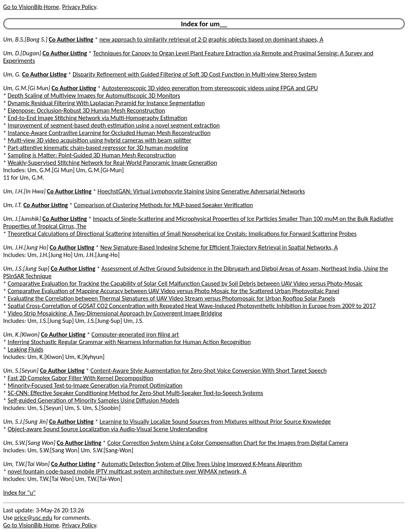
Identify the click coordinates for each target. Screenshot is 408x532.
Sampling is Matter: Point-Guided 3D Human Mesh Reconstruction (92, 155)
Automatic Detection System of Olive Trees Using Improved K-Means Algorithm (202, 464)
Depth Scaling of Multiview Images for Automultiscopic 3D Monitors (94, 96)
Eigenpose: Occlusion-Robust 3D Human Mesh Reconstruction (87, 110)
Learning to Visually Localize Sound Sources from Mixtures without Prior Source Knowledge (215, 422)
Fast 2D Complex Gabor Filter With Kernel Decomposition (81, 378)
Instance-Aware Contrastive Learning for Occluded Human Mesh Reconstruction (109, 133)
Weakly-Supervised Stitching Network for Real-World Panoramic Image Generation (113, 163)
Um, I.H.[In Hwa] (24, 191)
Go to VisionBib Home (31, 7)
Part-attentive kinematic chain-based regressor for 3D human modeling (98, 148)
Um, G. (12, 74)
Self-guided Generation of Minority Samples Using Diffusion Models (94, 400)
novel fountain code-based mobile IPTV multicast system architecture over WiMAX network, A (127, 471)
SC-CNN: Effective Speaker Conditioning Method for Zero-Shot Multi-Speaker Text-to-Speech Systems (135, 393)
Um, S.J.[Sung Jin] (25, 422)
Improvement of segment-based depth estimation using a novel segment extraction (114, 125)
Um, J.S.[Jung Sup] (26, 269)
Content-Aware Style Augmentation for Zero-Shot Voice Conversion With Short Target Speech (209, 371)
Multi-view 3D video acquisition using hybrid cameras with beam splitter (100, 140)
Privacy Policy (79, 7)
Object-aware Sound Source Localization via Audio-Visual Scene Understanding (108, 429)
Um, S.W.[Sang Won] (29, 443)
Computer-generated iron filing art (135, 334)
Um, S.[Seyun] (21, 371)
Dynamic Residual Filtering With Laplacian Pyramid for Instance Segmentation (106, 103)
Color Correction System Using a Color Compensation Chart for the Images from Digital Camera (228, 443)
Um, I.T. (13, 205)
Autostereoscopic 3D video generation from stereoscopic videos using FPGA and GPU (210, 88)
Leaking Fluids (26, 349)
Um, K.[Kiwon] (21, 334)
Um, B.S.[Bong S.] (25, 39)
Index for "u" (19, 493)
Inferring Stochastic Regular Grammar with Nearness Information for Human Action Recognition (129, 342)
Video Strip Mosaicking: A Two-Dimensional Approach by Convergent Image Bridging (115, 313)
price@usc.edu (33, 518)
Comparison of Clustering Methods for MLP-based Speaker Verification (163, 205)
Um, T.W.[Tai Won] (26, 464)
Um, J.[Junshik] (22, 219)
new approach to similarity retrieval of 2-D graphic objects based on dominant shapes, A (211, 39)
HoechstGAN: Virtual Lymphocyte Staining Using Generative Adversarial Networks (201, 191)
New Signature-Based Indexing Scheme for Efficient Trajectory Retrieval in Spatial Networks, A (219, 247)
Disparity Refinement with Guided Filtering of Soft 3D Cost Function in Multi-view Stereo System (195, 74)
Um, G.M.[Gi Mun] (27, 88)
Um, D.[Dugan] (22, 53)
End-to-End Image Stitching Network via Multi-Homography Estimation (98, 118)
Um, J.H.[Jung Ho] (26, 247)
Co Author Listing (71, 39)
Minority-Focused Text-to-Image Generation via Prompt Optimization (95, 385)
